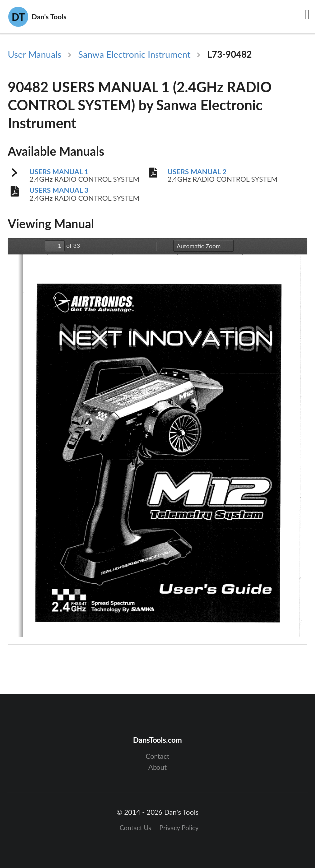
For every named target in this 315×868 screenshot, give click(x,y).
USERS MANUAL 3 (59, 190)
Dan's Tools (37, 17)
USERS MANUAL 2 (197, 172)
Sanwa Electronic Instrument (135, 54)
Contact (158, 756)
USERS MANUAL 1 (59, 172)
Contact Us (135, 828)
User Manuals (35, 54)
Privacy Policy (179, 828)
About (157, 767)
